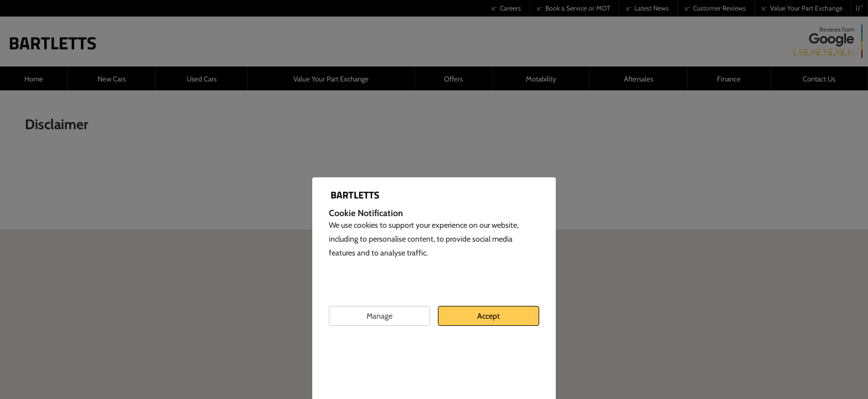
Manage (379, 316)
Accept (489, 316)
